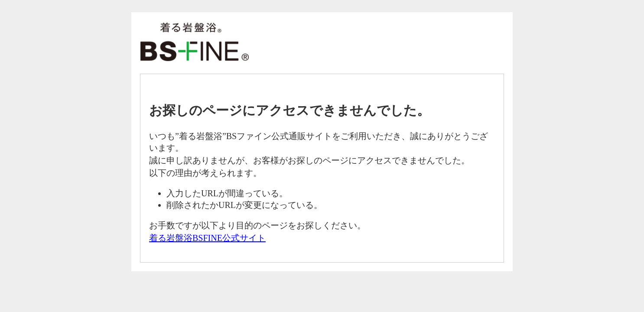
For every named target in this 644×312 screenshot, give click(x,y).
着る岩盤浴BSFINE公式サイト (207, 238)
